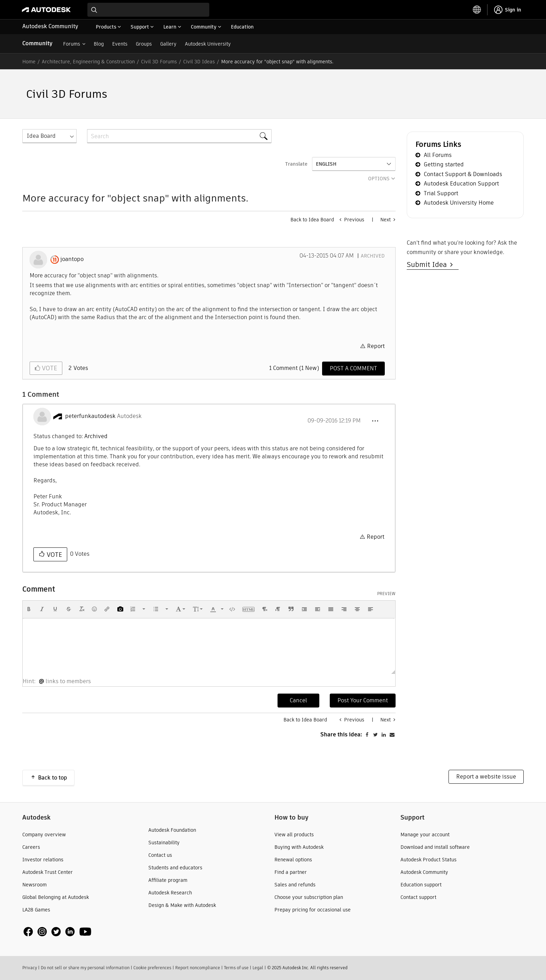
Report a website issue (486, 777)
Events (120, 44)
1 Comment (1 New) (294, 368)
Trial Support (441, 193)
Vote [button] (49, 368)
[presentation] (29, 609)
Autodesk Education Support (461, 184)
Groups (144, 44)
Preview (386, 594)
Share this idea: (341, 734)
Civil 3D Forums (159, 62)
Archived (373, 256)
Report (376, 346)
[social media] (57, 931)
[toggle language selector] (477, 10)
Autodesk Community (50, 26)
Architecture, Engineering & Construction (88, 62)
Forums (72, 44)
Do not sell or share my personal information (85, 968)
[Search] (179, 136)
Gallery (168, 44)
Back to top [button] (53, 778)
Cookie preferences (152, 968)
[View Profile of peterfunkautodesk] (90, 416)
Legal (258, 968)
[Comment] (353, 369)
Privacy (30, 968)
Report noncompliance (198, 968)
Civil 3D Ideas (199, 62)
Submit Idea (428, 264)
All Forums (438, 155)
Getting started (444, 164)
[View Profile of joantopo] (72, 259)
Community (37, 43)
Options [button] (379, 179)
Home (29, 62)
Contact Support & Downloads (463, 174)
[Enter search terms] (148, 10)
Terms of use (236, 968)
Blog (99, 44)
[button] (375, 421)
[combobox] (148, 10)
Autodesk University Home (459, 203)
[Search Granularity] (49, 136)
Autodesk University (208, 44)
